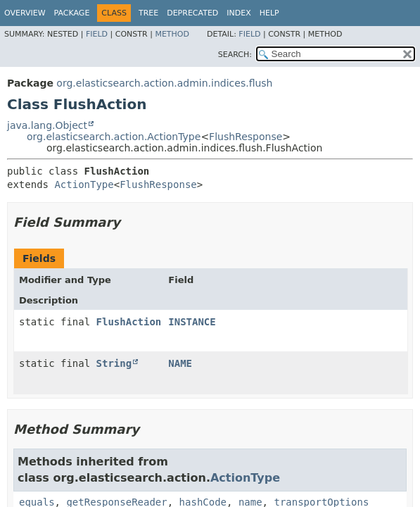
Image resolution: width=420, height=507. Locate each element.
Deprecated (192, 13)
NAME (180, 363)
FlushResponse (246, 137)
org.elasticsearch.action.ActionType (114, 137)
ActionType (84, 184)
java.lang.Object (47, 125)
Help (269, 13)
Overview (25, 13)
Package (72, 13)
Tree (148, 13)
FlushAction (129, 322)
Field (97, 34)
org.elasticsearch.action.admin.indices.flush (164, 83)
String (114, 363)
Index (238, 13)
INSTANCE (192, 322)
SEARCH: (235, 55)
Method (172, 34)
